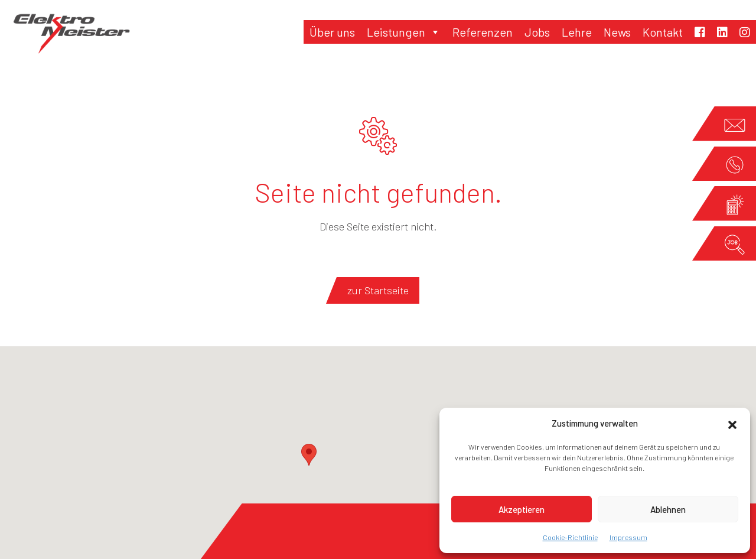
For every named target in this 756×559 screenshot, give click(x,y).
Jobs (537, 32)
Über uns (332, 32)
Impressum (628, 537)
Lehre (577, 32)
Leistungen (404, 32)
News (617, 32)
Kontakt (663, 32)
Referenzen (483, 32)
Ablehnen (668, 509)
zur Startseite (378, 290)
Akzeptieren (522, 509)
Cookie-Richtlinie (570, 537)
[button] (732, 423)
